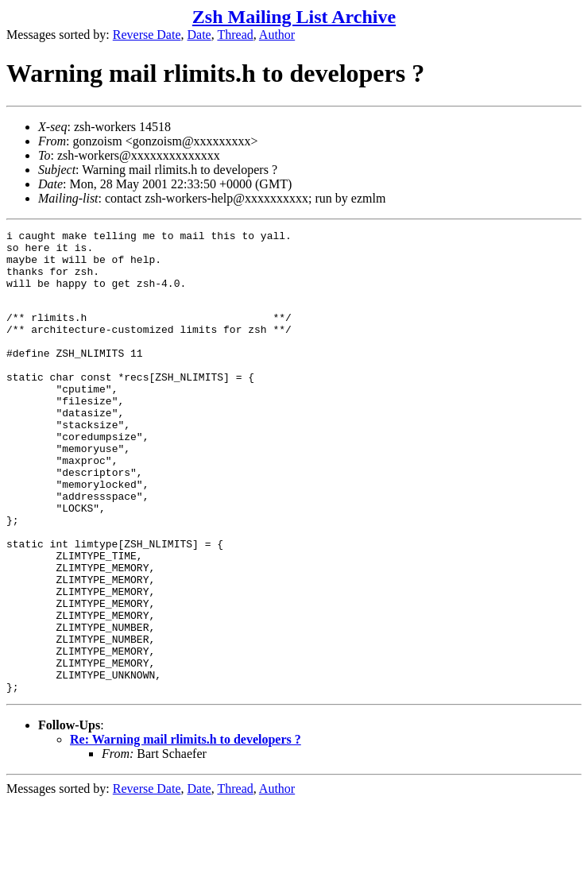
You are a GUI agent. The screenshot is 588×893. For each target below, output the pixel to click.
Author (277, 35)
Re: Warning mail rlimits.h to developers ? (186, 830)
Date (199, 35)
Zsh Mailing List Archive (294, 17)
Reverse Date (147, 35)
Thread (235, 35)
